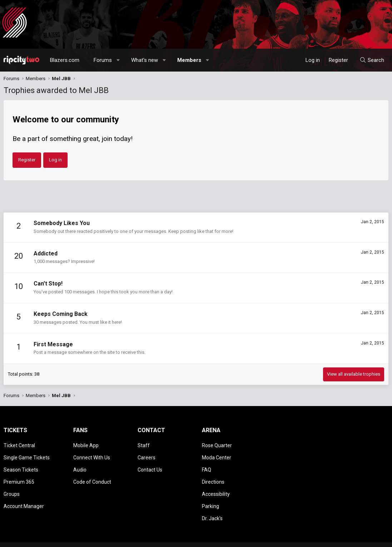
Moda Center (217, 455)
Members (189, 60)
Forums (103, 60)
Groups (12, 485)
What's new (145, 60)
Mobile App (86, 444)
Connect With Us (92, 455)
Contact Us (150, 465)
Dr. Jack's (212, 506)
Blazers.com (65, 60)
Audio (80, 465)
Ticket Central (19, 444)
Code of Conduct (92, 475)
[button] (118, 60)
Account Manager (24, 496)
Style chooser (225, 538)
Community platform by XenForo (63, 538)
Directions (213, 475)
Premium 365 (19, 475)
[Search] (372, 60)
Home (369, 538)
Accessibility (216, 485)
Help (354, 538)
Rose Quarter (217, 444)
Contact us (265, 538)
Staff (144, 444)
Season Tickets (21, 465)
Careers (147, 455)
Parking (210, 496)
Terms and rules (297, 538)
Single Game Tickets (27, 455)
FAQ (207, 465)
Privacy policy (331, 538)
